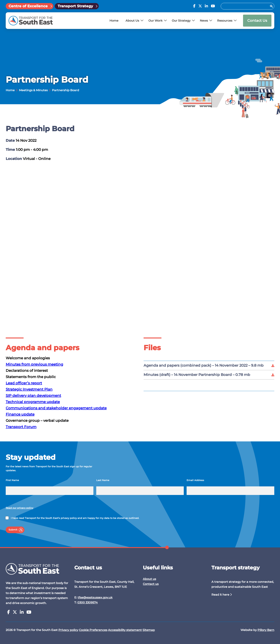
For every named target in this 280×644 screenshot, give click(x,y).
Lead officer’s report (24, 383)
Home (114, 21)
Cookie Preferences (93, 630)
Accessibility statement (125, 630)
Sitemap (149, 630)
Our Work (155, 21)
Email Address (195, 480)
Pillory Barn (266, 630)
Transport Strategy (75, 6)
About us (149, 579)
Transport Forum (21, 427)
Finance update (20, 414)
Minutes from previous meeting (34, 364)
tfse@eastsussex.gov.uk (95, 598)
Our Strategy (181, 21)
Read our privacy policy (19, 508)
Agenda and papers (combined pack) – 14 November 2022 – (204, 365)
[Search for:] (246, 6)
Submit (13, 530)
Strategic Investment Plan (29, 389)
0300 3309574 (87, 603)
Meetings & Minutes (33, 90)
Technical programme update (33, 402)
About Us (132, 21)
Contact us (151, 584)
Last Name (103, 480)
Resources (225, 21)
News (204, 21)
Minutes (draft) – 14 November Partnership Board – (197, 375)
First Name (12, 480)
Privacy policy (68, 630)
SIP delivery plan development (33, 396)
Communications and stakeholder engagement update (56, 408)
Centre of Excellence (28, 6)
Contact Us (257, 21)
